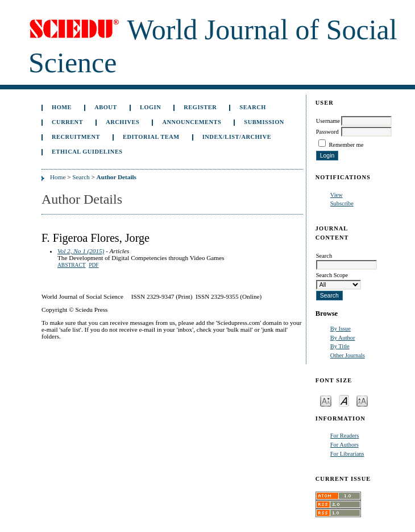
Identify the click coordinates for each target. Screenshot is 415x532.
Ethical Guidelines (87, 152)
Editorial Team (151, 137)
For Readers (345, 436)
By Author (343, 338)
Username (328, 121)
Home (62, 107)
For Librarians (347, 454)
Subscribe (342, 203)
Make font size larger (362, 400)
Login (150, 107)
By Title (340, 346)
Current (67, 122)
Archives (123, 122)
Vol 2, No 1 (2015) (81, 251)
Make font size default (344, 400)
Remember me (346, 145)
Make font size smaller (326, 400)
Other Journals (348, 355)
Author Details (117, 177)
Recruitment (76, 137)
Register (200, 107)
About (106, 107)
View (337, 195)
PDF (94, 265)
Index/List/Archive (237, 137)
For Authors (345, 445)
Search (252, 107)
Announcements (192, 122)
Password (327, 132)
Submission (264, 122)
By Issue (341, 329)
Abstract (72, 265)
